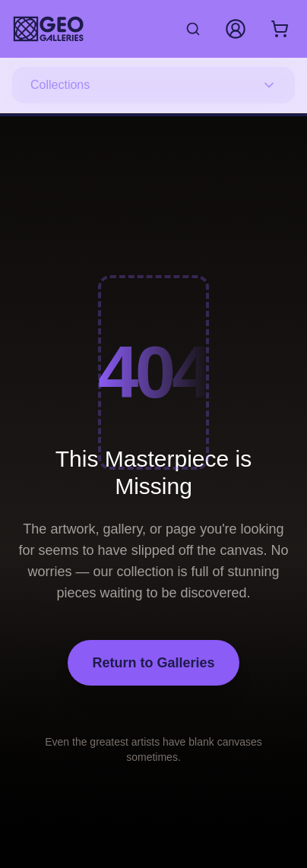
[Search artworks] (193, 29)
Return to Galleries (153, 663)
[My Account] (236, 29)
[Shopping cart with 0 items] (280, 29)
